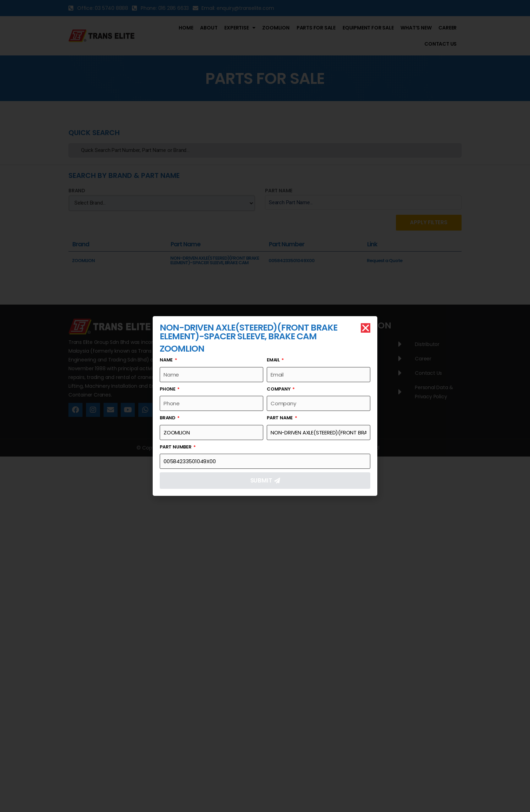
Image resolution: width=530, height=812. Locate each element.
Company (279, 389)
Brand (168, 418)
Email (274, 360)
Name (167, 360)
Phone (168, 389)
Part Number (176, 447)
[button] (366, 328)
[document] (265, 406)
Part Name (280, 418)
